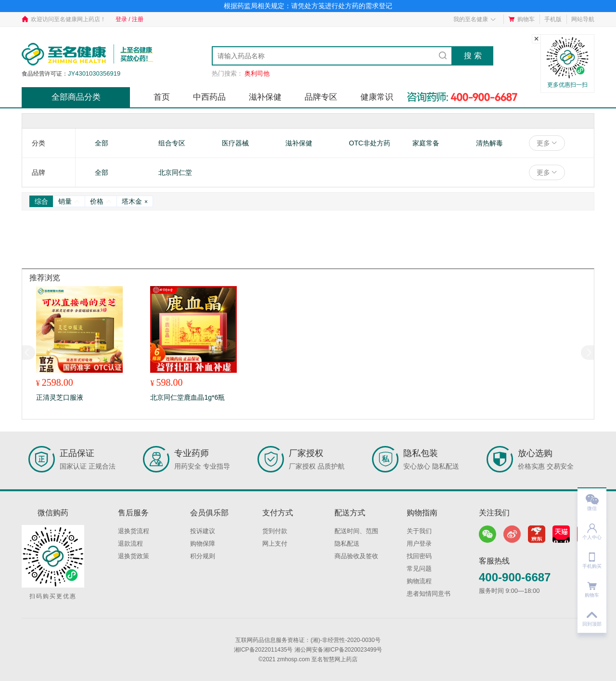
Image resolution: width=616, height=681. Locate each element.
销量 (69, 201)
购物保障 (203, 543)
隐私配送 (347, 543)
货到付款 (275, 531)
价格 (101, 201)
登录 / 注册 (129, 19)
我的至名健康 (475, 19)
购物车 (521, 19)
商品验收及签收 (356, 556)
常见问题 (419, 569)
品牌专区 (321, 97)
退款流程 (130, 543)
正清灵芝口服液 (60, 397)
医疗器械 (235, 143)
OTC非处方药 (370, 143)
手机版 (553, 19)
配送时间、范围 (356, 531)
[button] (587, 353)
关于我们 (419, 531)
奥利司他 (257, 73)
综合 (41, 201)
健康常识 (377, 97)
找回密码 (419, 556)
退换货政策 (134, 556)
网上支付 (275, 543)
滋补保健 (265, 97)
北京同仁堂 (175, 172)
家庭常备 (426, 143)
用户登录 (419, 543)
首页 (162, 97)
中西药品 (209, 97)
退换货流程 (134, 531)
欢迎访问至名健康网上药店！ (64, 19)
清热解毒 (489, 143)
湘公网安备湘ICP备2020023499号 (339, 650)
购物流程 (419, 581)
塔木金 (135, 201)
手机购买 (592, 557)
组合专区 (172, 143)
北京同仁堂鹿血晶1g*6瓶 (187, 397)
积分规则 (203, 556)
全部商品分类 (76, 97)
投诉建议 (203, 531)
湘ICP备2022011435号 (263, 650)
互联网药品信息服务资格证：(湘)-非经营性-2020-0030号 (308, 640)
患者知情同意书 (429, 594)
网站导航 (583, 19)
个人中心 (592, 529)
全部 (102, 143)
